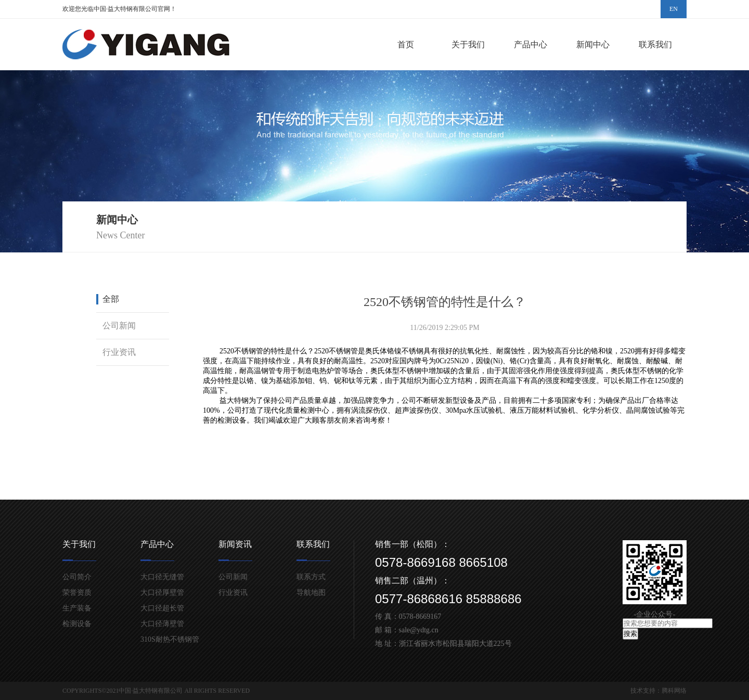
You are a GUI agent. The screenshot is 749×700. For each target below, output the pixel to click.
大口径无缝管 (162, 577)
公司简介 (77, 577)
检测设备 (77, 624)
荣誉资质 (77, 593)
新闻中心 (593, 44)
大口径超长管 (162, 608)
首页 (406, 44)
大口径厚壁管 (162, 593)
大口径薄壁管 (162, 624)
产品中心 (531, 44)
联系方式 (311, 577)
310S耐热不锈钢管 (170, 639)
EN (674, 9)
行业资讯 (119, 352)
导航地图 (311, 593)
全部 (111, 299)
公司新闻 (119, 326)
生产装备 (77, 608)
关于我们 (468, 44)
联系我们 (655, 44)
